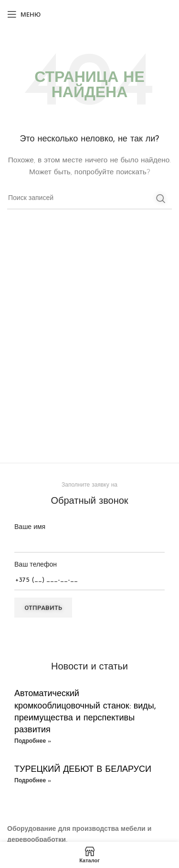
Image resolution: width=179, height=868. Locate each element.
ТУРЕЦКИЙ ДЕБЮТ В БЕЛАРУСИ (83, 770)
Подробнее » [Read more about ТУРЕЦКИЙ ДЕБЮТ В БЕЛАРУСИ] (33, 781)
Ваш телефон (89, 573)
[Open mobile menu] (24, 14)
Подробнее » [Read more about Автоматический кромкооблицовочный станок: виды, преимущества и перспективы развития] (33, 741)
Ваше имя (89, 535)
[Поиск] (89, 199)
